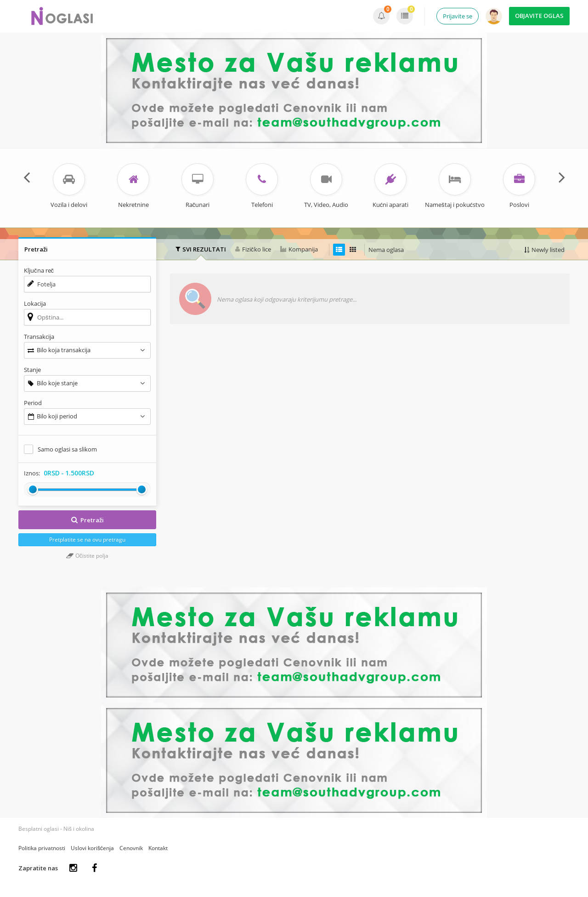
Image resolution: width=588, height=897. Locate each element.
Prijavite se (458, 16)
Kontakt (158, 848)
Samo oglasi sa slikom (67, 449)
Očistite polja (87, 556)
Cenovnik (131, 848)
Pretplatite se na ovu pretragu (87, 540)
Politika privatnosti (42, 848)
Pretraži (87, 520)
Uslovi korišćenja (92, 848)
